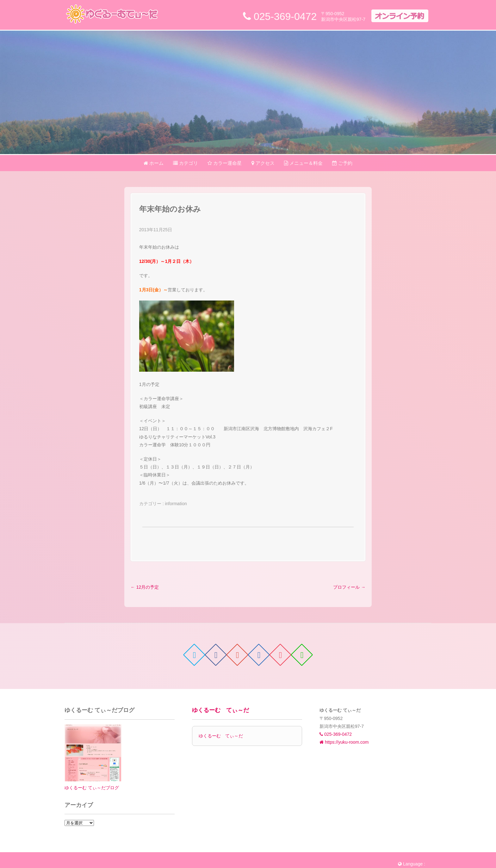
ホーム (154, 163)
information (176, 504)
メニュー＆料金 (303, 163)
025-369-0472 (336, 734)
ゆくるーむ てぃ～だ (220, 710)
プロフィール (349, 587)
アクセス (263, 163)
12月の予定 (145, 587)
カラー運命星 (225, 163)
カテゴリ (186, 163)
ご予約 (342, 163)
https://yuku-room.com (344, 742)
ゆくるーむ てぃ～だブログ (92, 788)
